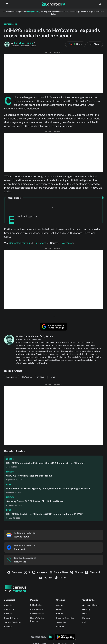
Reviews (10, 472)
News (52, 377)
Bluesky (77, 572)
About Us (8, 605)
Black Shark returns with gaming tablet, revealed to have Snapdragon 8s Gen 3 (48, 489)
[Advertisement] (53, 73)
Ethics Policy (36, 605)
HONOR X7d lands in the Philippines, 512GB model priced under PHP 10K (45, 514)
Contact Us (9, 609)
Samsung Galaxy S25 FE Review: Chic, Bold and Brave (35, 501)
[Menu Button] (7, 4)
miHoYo (41, 377)
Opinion (60, 609)
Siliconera (40, 243)
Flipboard (93, 572)
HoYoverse (66, 243)
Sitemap (8, 627)
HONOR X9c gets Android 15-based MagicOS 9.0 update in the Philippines (46, 463)
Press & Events (11, 618)
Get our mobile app (91, 605)
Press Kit (8, 614)
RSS (84, 622)
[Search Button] (100, 4)
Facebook (14, 572)
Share (95, 44)
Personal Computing (65, 618)
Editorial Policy (37, 614)
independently (34, 12)
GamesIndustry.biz (20, 243)
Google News (59, 572)
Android (10, 459)
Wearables (61, 622)
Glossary (86, 609)
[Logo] (53, 589)
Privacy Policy (36, 609)
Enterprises (11, 377)
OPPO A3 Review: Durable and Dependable (29, 476)
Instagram (40, 572)
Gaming (60, 614)
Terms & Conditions (13, 622)
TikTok (60, 578)
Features (60, 627)
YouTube (46, 578)
